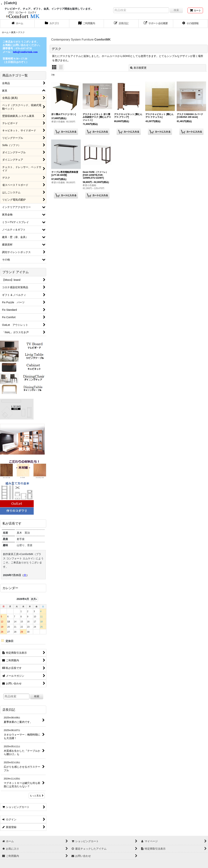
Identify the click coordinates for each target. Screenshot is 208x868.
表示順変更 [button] (138, 68)
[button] (190, 24)
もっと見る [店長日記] (37, 796)
